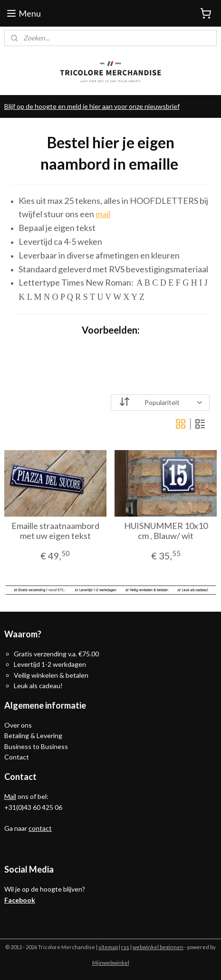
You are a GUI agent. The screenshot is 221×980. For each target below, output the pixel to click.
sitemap (108, 947)
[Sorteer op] (160, 403)
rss (125, 947)
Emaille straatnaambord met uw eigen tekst (55, 531)
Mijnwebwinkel (111, 963)
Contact (17, 757)
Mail (10, 796)
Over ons (18, 725)
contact (40, 828)
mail (103, 214)
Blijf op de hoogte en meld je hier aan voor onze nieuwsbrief (92, 106)
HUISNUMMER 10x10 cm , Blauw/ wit (166, 531)
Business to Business (36, 746)
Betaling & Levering (33, 735)
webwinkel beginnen (158, 947)
